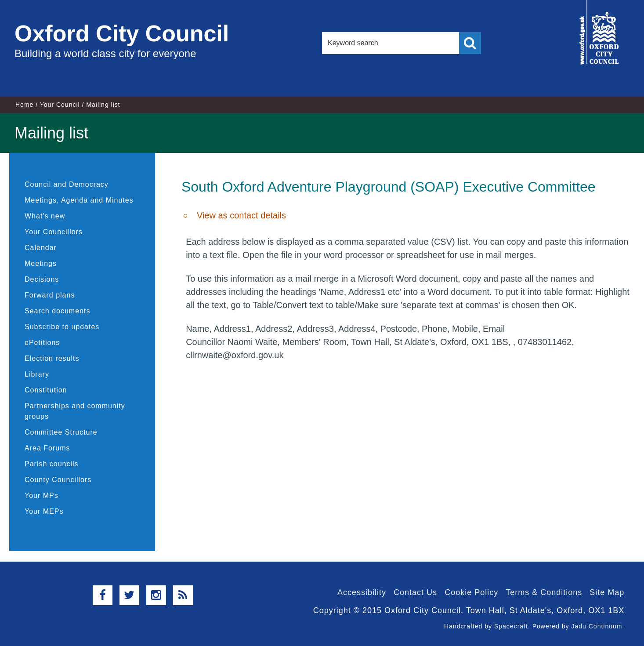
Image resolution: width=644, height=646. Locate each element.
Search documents (57, 311)
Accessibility (362, 592)
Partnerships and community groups (75, 411)
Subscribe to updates (62, 327)
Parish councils (52, 464)
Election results (52, 358)
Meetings (41, 263)
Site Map (607, 592)
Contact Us (415, 592)
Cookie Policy (471, 592)
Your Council (60, 105)
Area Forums (47, 448)
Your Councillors (54, 232)
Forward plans (50, 295)
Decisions (42, 279)
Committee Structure (61, 432)
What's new (45, 216)
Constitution (46, 390)
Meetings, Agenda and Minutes (79, 200)
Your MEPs (44, 511)
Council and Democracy (67, 184)
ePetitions (42, 343)
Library (37, 374)
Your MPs (42, 495)
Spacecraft (511, 626)
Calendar (41, 248)
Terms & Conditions (544, 592)
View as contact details (241, 215)
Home (24, 105)
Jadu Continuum (597, 626)
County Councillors (58, 480)
